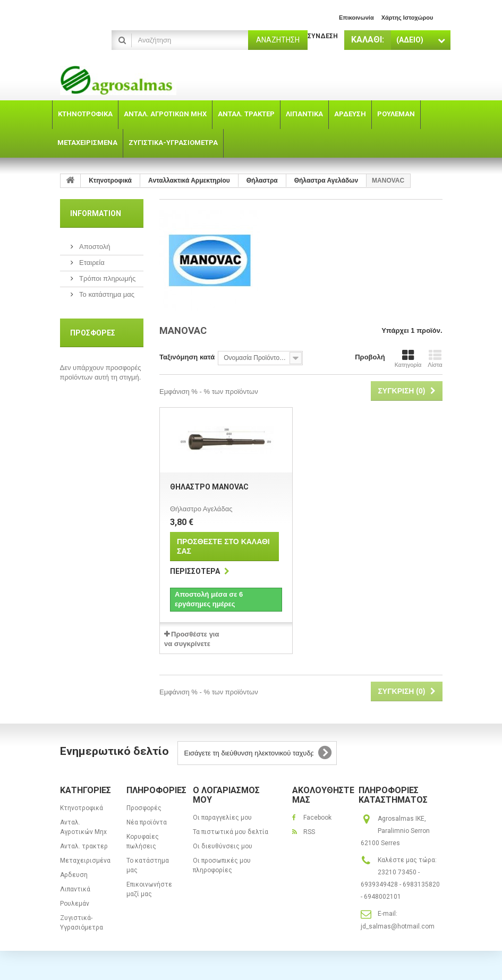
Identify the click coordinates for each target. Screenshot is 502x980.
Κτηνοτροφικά (82, 808)
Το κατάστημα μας (106, 294)
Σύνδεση (323, 36)
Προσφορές (93, 333)
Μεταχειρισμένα (85, 861)
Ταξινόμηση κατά (187, 357)
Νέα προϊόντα (147, 822)
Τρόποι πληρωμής (107, 278)
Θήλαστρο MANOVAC (209, 487)
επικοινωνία (356, 18)
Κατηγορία (408, 358)
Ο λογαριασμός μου (226, 795)
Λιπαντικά (75, 889)
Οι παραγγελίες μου (222, 818)
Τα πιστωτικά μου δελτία (231, 832)
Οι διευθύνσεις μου (223, 846)
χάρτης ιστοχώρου (407, 18)
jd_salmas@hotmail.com (398, 926)
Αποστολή (94, 247)
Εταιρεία (91, 263)
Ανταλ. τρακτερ (84, 846)
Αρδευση (74, 875)
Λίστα (435, 358)
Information (96, 213)
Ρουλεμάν (75, 904)
